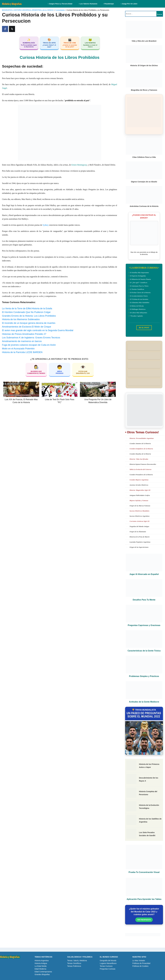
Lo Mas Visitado (139, 961)
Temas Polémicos (74, 966)
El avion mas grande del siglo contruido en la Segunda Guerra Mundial (38, 330)
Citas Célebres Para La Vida (144, 157)
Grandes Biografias (42, 974)
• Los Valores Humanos (88, 4)
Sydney (46, 225)
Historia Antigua (41, 963)
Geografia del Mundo (108, 961)
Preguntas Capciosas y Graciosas (144, 625)
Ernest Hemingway (79, 165)
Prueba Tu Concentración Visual (144, 872)
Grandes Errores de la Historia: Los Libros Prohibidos (29, 316)
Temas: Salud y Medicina (77, 961)
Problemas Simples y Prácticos (144, 676)
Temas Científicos (74, 963)
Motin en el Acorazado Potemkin (18, 349)
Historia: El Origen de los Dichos (144, 65)
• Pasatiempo (109, 4)
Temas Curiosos (106, 966)
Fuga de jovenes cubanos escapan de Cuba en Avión (29, 345)
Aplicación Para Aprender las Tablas (144, 899)
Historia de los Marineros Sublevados (21, 319)
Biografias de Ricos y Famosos (144, 90)
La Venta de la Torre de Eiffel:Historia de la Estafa (27, 309)
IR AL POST (144, 328)
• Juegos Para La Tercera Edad (60, 4)
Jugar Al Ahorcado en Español (144, 574)
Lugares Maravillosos (108, 963)
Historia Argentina (42, 961)
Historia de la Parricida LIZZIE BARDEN (22, 352)
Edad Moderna (40, 969)
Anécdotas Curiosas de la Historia (144, 206)
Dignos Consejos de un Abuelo (144, 182)
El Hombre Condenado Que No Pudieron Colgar (26, 312)
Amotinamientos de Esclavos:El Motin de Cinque (27, 327)
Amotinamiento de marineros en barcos (22, 341)
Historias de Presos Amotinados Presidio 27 (24, 334)
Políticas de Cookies (140, 966)
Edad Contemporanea (43, 972)
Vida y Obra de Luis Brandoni (144, 41)
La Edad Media (41, 966)
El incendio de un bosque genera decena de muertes (29, 323)
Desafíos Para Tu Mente (144, 600)
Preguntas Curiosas (108, 969)
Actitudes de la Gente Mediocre (144, 702)
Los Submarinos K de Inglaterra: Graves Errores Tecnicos (31, 338)
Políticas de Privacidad (141, 963)
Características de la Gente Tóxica (144, 651)
